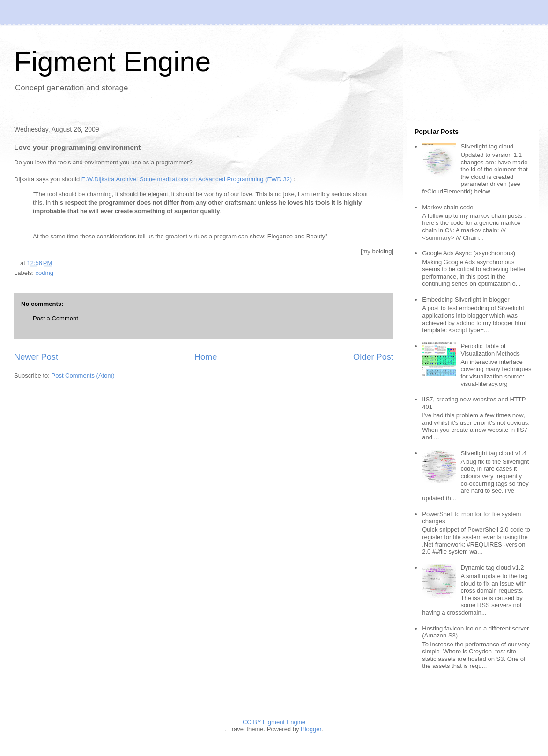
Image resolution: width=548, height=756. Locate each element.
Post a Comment (56, 318)
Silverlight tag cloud (487, 146)
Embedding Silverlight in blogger (466, 300)
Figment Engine (112, 62)
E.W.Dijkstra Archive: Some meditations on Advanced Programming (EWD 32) (187, 179)
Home (206, 357)
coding (44, 273)
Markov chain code (448, 207)
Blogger (311, 729)
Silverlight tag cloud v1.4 (493, 453)
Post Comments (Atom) (83, 375)
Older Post (373, 357)
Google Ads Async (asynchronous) (469, 253)
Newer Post (36, 357)
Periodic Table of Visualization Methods (490, 350)
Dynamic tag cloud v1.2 (492, 567)
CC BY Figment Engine (274, 722)
